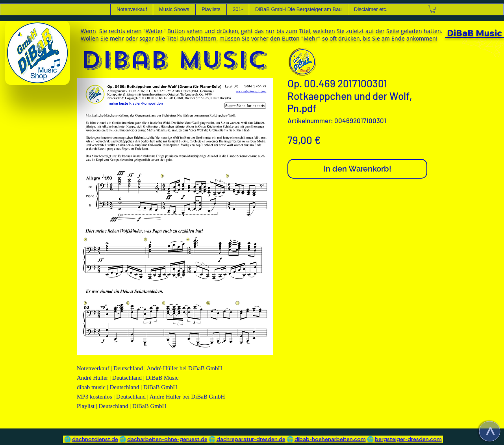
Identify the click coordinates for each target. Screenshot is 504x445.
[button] (174, 9)
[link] (433, 9)
